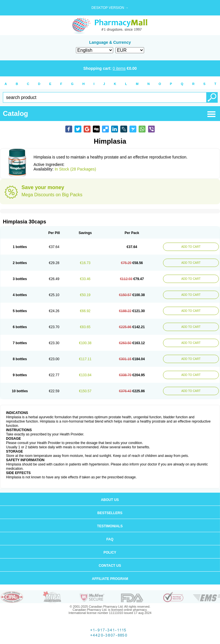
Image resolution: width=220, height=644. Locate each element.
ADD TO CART (191, 247)
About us (110, 500)
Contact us (110, 566)
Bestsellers (110, 513)
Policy (110, 552)
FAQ (110, 539)
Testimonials (110, 526)
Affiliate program (110, 579)
